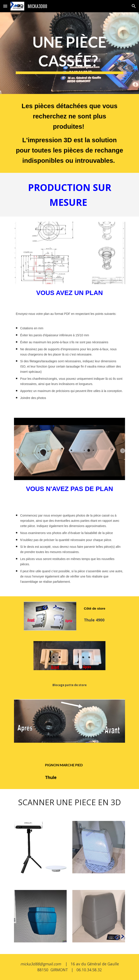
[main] (69, 53)
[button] (5, 6)
